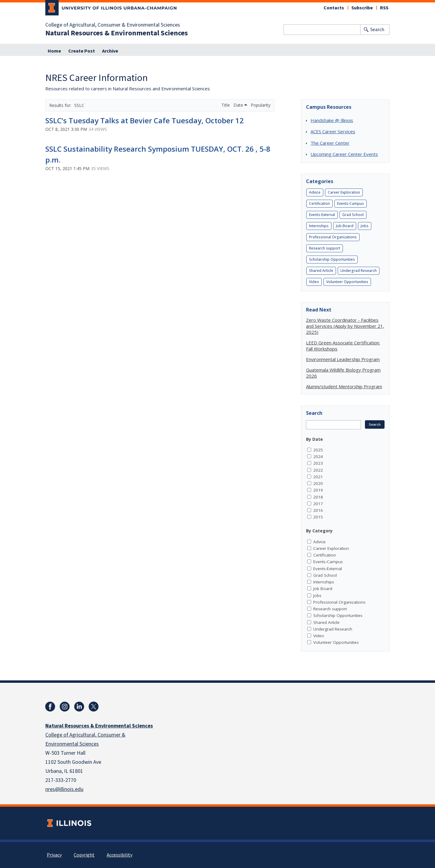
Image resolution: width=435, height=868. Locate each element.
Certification (319, 203)
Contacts (334, 8)
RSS (384, 8)
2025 (318, 450)
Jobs (365, 226)
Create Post (82, 51)
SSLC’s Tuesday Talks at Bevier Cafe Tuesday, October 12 (145, 120)
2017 (318, 504)
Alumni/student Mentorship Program (344, 386)
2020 (318, 483)
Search (377, 30)
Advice (315, 192)
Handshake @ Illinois (332, 120)
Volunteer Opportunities (347, 282)
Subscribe (362, 8)
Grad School (353, 215)
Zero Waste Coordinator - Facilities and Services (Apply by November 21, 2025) (345, 326)
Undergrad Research (359, 271)
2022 (318, 470)
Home (54, 51)
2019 (318, 490)
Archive (110, 51)
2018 (318, 497)
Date (240, 105)
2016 (318, 510)
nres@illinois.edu (64, 789)
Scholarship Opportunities (332, 259)
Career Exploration (344, 192)
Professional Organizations (333, 237)
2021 (318, 477)
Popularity (261, 105)
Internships (319, 226)
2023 (318, 463)
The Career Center (330, 143)
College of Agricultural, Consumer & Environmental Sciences (113, 25)
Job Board (345, 226)
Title (226, 105)
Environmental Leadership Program (343, 359)
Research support (325, 248)
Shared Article (321, 271)
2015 (318, 517)
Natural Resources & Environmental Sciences (117, 33)
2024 (318, 457)
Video (314, 282)
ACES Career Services (333, 131)
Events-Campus (351, 203)
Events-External (322, 215)
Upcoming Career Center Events (344, 154)
